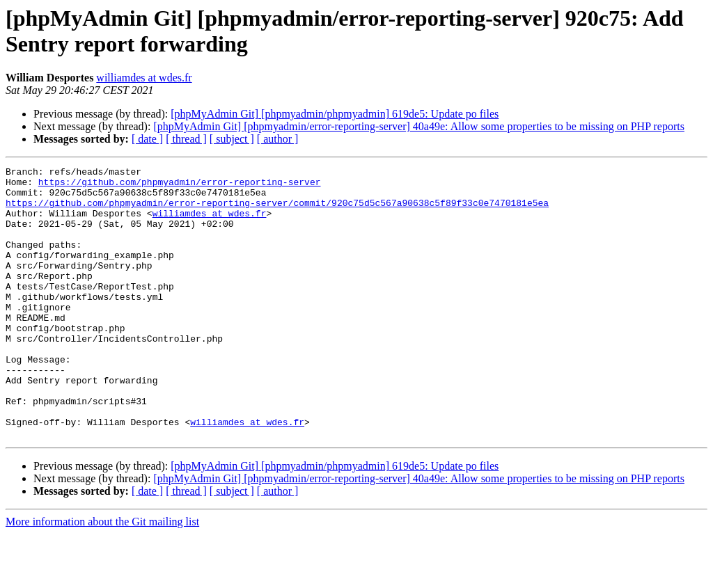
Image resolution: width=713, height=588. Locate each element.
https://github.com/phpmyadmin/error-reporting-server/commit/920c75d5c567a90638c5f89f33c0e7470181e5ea (277, 211)
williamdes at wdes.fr (144, 78)
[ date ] (147, 139)
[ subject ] (232, 139)
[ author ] (278, 139)
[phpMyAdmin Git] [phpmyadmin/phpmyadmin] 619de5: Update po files (335, 114)
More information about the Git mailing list (102, 576)
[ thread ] (186, 139)
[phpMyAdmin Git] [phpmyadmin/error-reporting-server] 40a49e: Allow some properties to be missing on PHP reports (419, 126)
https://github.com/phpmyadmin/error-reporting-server (180, 186)
